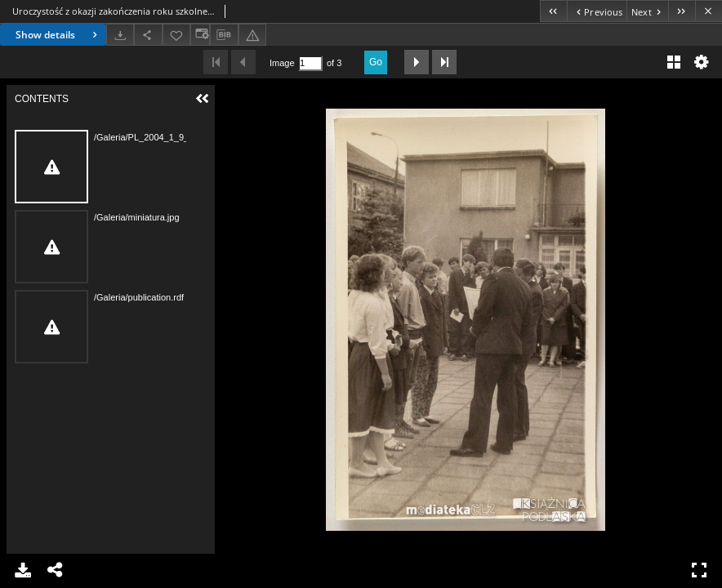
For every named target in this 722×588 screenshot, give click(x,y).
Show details (58, 35)
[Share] (148, 35)
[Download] (120, 35)
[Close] (709, 11)
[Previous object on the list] (597, 11)
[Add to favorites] (176, 35)
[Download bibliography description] (224, 35)
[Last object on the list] (682, 11)
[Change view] (200, 35)
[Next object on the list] (647, 11)
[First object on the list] (553, 11)
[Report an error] (252, 35)
